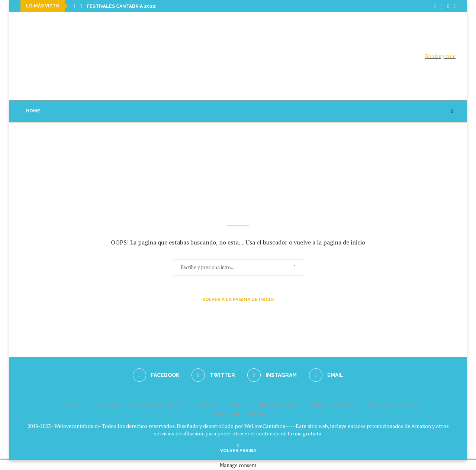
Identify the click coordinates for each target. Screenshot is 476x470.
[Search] (452, 111)
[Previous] (74, 6)
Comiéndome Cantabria (159, 404)
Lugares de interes (276, 404)
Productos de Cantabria (238, 413)
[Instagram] (448, 6)
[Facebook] (435, 6)
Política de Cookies (332, 404)
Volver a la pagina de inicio (238, 299)
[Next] (81, 6)
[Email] (455, 6)
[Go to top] (238, 450)
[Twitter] (442, 6)
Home (33, 111)
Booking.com (440, 56)
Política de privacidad (392, 404)
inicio (236, 404)
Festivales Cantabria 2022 (121, 6)
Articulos (70, 404)
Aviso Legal (106, 404)
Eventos (208, 404)
